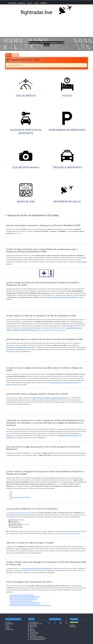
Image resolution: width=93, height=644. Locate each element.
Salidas (8, 55)
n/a (10, 491)
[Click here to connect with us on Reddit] (61, 624)
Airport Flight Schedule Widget (37, 639)
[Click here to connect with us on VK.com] (66, 624)
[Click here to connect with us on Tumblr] (55, 624)
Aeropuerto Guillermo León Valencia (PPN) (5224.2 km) (24, 603)
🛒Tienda (36, 3)
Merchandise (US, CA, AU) (36, 624)
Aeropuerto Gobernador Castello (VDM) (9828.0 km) (23, 598)
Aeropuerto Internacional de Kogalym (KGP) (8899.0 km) (25, 596)
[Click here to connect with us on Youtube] (55, 622)
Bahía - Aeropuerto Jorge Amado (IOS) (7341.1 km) (23, 599)
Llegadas (15, 55)
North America (10, 629)
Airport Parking (33, 626)
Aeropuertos (22, 3)
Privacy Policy (73, 626)
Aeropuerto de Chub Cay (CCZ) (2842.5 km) (21, 601)
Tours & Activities (34, 632)
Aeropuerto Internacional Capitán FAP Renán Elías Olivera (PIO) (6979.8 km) (30, 605)
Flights (31, 628)
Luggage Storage (34, 634)
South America (10, 624)
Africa (8, 628)
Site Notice (72, 625)
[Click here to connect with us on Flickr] (61, 622)
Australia (9, 622)
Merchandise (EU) (34, 622)
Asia (7, 625)
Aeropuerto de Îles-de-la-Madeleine (19, 497)
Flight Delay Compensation (36, 636)
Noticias (29, 3)
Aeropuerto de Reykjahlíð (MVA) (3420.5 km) (21, 595)
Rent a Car (32, 629)
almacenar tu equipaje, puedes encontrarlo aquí (52, 398)
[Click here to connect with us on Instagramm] (49, 624)
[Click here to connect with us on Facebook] (49, 622)
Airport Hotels (33, 625)
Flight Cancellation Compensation (38, 638)
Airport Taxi (33, 631)
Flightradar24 (12, 3)
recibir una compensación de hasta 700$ (67, 533)
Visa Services (33, 635)
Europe (8, 626)
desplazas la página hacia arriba (18, 513)
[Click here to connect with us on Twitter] (67, 622)
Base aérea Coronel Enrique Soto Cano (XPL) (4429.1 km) (25, 604)
